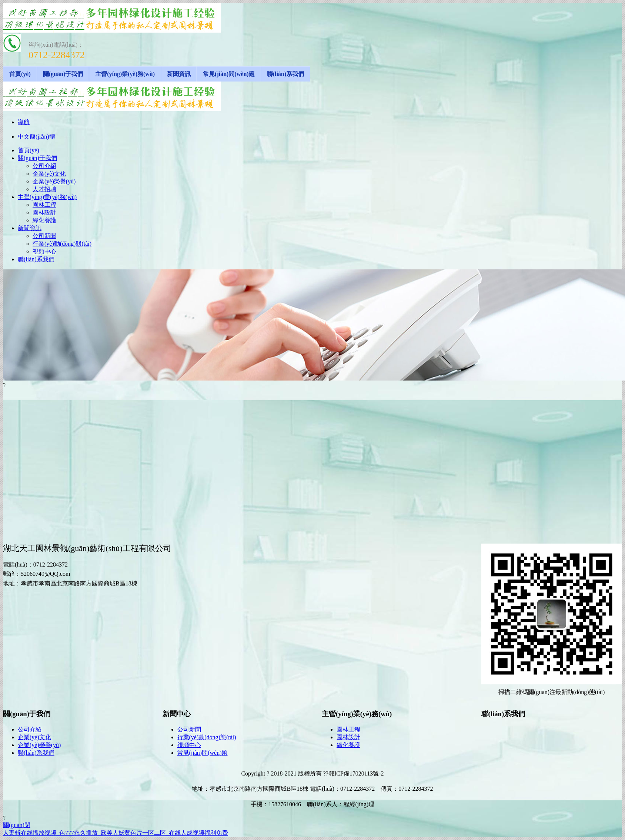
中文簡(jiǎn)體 (36, 137)
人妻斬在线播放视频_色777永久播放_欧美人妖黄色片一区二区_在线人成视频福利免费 (116, 833)
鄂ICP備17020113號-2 (356, 773)
